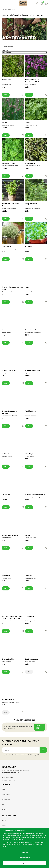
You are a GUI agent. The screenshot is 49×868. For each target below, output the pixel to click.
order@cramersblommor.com (10, 773)
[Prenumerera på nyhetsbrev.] (43, 750)
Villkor (3, 789)
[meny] (2, 3)
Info (29, 672)
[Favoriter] (42, 3)
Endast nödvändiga (25, 858)
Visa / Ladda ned (38, 727)
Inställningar (24, 852)
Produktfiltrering (24, 46)
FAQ (3, 804)
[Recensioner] (37, 3)
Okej (24, 863)
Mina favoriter (6, 799)
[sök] (7, 3)
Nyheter (4, 825)
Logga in (4, 809)
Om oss (4, 820)
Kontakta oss (6, 794)
